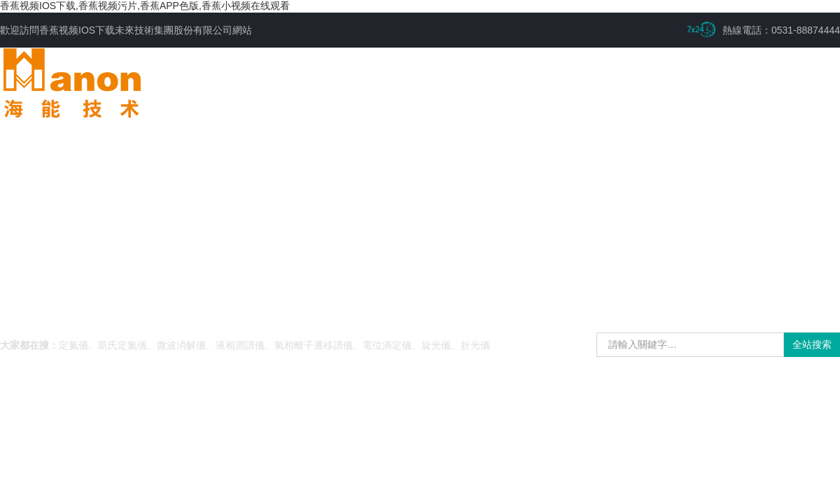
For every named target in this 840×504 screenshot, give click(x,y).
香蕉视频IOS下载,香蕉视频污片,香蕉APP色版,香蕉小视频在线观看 (145, 6)
